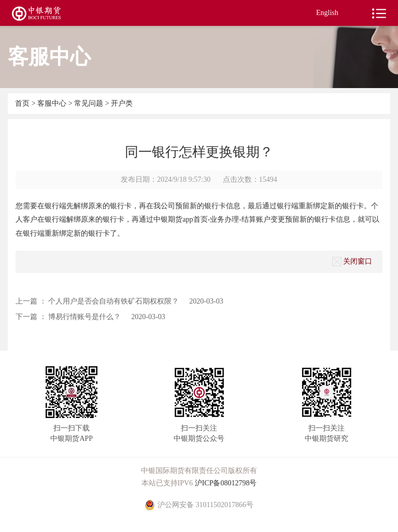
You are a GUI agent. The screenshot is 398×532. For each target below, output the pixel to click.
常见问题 (89, 103)
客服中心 (53, 103)
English (327, 13)
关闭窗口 (352, 262)
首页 (23, 103)
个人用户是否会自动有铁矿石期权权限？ (113, 301)
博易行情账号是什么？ (84, 317)
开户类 (122, 103)
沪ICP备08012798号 (226, 483)
